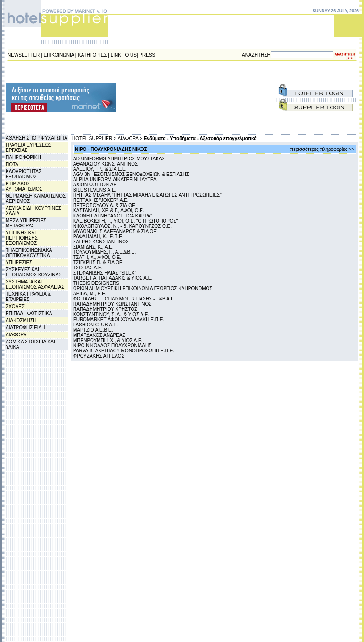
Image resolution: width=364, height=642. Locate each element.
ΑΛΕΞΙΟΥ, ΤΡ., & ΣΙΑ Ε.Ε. (100, 169)
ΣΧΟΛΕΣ (15, 306)
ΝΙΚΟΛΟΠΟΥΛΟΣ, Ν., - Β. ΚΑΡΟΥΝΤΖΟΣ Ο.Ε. (122, 226)
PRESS (147, 55)
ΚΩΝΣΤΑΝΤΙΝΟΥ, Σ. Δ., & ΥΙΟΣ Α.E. (111, 314)
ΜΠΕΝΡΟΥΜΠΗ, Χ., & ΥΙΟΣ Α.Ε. (108, 340)
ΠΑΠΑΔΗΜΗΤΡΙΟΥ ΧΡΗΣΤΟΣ (105, 309)
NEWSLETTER (24, 55)
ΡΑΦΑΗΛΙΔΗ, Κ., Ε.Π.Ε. (98, 237)
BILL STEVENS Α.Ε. (95, 190)
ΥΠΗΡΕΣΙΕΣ (19, 263)
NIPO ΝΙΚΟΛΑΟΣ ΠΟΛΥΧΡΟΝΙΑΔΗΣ (112, 346)
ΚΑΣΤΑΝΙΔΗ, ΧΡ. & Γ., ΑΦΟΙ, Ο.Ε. (109, 211)
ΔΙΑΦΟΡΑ (16, 335)
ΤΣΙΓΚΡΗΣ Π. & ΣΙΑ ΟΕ (98, 263)
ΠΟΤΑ (12, 164)
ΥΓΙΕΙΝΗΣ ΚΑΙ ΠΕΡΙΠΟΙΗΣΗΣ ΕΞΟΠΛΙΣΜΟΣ (22, 238)
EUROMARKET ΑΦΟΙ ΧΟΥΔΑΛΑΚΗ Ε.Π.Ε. (119, 320)
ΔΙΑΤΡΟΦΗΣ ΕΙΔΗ (25, 328)
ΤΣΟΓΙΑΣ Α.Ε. (88, 268)
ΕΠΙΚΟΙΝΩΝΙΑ (59, 55)
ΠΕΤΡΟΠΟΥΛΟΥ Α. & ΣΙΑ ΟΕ (104, 205)
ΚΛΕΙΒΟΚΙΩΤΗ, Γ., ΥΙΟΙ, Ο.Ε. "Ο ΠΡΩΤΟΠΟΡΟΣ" (125, 221)
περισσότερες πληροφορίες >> (322, 149)
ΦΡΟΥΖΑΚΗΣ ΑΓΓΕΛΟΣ (99, 356)
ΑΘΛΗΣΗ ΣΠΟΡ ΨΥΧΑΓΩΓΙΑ (37, 138)
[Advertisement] (164, 98)
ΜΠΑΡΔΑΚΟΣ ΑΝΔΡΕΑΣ (99, 335)
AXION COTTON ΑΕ (95, 185)
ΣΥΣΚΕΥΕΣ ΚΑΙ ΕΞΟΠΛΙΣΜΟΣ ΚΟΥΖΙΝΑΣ (33, 272)
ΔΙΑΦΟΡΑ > (130, 138)
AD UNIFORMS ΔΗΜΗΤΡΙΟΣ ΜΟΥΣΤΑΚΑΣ (119, 159)
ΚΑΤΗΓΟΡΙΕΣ (92, 55)
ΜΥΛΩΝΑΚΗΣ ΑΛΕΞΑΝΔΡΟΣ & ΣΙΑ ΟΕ (115, 231)
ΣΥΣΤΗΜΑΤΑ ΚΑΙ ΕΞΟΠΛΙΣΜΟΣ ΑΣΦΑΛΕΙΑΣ (35, 284)
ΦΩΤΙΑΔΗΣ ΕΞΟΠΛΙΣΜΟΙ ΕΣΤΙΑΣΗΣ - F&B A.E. (124, 299)
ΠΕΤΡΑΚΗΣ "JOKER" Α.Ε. (101, 200)
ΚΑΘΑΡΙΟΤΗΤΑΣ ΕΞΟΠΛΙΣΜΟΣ (24, 174)
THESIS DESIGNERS (96, 283)
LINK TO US (124, 55)
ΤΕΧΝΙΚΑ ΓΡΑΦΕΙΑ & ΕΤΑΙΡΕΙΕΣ (28, 297)
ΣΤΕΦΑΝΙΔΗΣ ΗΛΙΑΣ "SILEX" (105, 273)
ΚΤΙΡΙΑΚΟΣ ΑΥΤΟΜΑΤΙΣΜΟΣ (24, 186)
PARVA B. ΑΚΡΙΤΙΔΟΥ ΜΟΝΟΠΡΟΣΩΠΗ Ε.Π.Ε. (124, 351)
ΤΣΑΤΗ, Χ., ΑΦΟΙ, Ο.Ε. (97, 257)
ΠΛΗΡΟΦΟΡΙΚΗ (23, 157)
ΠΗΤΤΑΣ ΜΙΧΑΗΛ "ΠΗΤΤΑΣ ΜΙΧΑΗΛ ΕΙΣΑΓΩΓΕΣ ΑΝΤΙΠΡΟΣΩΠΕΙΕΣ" (147, 195)
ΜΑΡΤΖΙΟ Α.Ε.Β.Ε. (93, 330)
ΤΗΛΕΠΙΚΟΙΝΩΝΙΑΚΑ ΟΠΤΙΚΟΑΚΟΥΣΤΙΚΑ (29, 253)
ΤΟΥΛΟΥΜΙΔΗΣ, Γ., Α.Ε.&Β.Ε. (104, 252)
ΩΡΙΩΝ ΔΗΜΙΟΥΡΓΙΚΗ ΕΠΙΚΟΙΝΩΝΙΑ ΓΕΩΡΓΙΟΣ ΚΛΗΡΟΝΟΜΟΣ (143, 288)
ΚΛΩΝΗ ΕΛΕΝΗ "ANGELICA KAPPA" (113, 216)
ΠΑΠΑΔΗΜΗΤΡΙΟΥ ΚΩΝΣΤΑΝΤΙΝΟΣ (112, 304)
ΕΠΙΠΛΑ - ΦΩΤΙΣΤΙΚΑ (29, 313)
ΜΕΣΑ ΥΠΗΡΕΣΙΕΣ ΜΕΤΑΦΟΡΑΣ (26, 223)
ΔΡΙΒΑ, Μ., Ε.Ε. (90, 294)
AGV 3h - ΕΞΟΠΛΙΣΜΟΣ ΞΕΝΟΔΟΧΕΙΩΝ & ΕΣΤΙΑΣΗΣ (131, 174)
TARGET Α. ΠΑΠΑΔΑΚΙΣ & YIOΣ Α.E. (113, 278)
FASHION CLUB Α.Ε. (95, 325)
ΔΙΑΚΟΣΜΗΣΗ (21, 321)
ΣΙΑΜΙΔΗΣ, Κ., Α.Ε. (93, 247)
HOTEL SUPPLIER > (94, 138)
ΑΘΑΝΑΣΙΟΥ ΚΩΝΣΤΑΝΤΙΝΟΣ (105, 164)
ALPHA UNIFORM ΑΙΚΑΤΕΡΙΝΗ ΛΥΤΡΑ (115, 179)
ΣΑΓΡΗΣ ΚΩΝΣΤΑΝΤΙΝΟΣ (101, 242)
